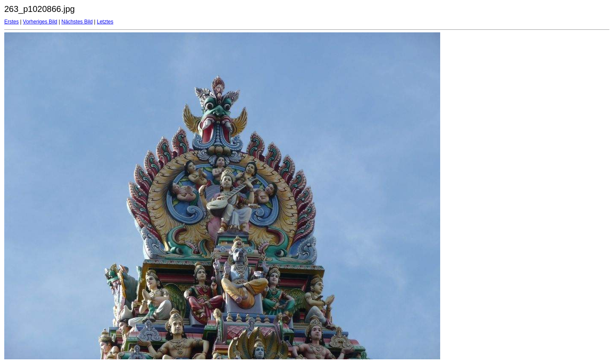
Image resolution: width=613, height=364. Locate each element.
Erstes (11, 22)
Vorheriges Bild (40, 22)
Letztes (105, 22)
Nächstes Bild (77, 22)
